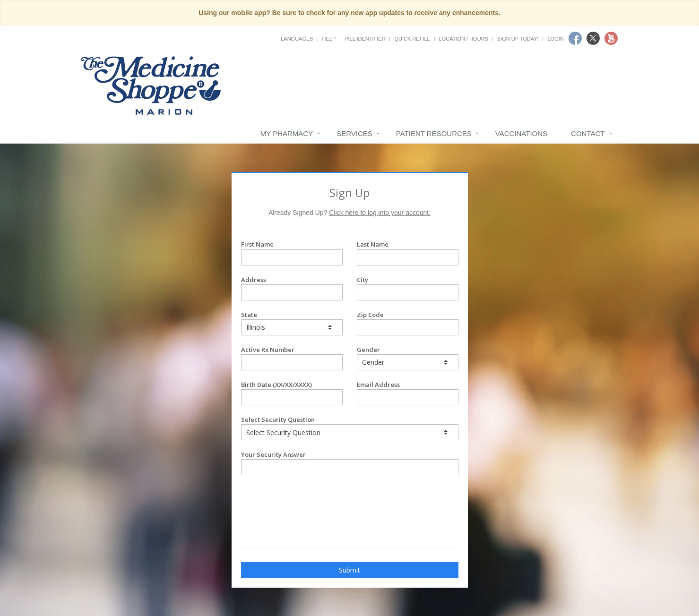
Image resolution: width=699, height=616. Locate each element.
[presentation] (296, 499)
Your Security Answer (350, 463)
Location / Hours (464, 39)
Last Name (408, 252)
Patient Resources (434, 133)
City (408, 288)
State (292, 323)
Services (354, 133)
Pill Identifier (365, 39)
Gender (408, 358)
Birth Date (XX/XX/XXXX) (292, 393)
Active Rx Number (292, 358)
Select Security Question (350, 428)
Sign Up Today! (518, 39)
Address (292, 288)
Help (329, 39)
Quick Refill (412, 39)
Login (555, 39)
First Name (292, 252)
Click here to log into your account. (380, 213)
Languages (297, 39)
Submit (349, 570)
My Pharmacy (287, 133)
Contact (588, 133)
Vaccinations (521, 133)
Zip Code (408, 323)
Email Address (408, 393)
